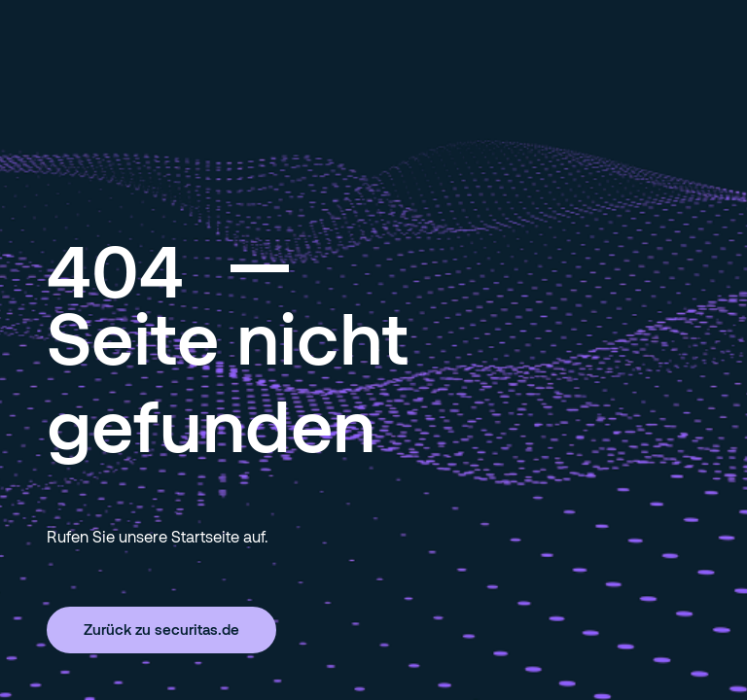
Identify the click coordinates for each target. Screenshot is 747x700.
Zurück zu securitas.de (161, 629)
